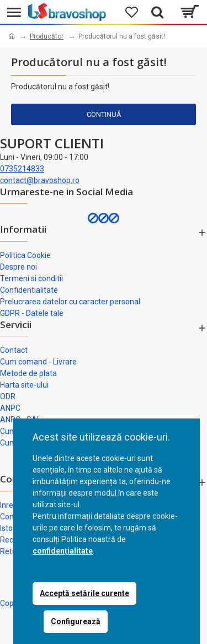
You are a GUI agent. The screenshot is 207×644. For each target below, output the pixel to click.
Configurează (76, 621)
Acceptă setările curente (84, 593)
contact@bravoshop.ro (40, 180)
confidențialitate (63, 551)
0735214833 (22, 169)
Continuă (104, 114)
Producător (47, 36)
